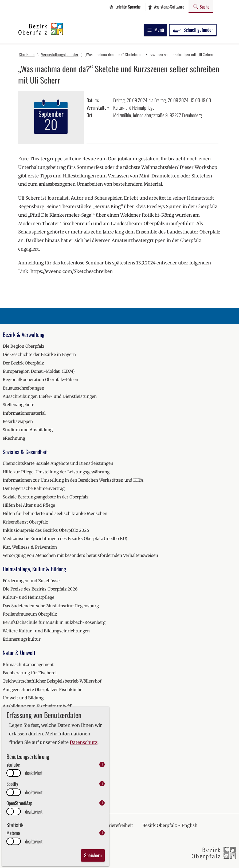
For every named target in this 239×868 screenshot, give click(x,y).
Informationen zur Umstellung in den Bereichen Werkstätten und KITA (73, 480)
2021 (7, 748)
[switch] (14, 773)
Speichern (93, 855)
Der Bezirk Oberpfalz (23, 363)
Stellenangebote (18, 405)
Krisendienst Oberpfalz (25, 522)
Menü (155, 30)
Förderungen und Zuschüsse (31, 581)
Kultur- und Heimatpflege (28, 597)
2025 (7, 782)
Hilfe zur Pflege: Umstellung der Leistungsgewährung (56, 472)
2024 (8, 773)
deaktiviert (34, 773)
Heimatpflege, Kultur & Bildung (34, 569)
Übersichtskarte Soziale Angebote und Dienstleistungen (58, 463)
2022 (8, 757)
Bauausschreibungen (23, 388)
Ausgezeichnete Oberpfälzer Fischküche (42, 690)
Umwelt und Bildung (23, 698)
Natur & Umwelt (19, 653)
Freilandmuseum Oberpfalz (30, 614)
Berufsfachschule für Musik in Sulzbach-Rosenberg (54, 622)
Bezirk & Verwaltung (23, 334)
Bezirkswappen (18, 421)
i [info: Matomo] (102, 833)
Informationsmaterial (24, 413)
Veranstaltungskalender (27, 720)
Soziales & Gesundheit (25, 452)
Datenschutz (84, 742)
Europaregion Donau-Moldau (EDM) (39, 371)
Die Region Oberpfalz (23, 346)
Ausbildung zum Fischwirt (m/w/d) (38, 706)
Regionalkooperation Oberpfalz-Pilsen (40, 380)
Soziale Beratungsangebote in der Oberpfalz (46, 497)
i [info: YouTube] (102, 764)
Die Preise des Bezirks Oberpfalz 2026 (40, 589)
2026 (8, 790)
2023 (7, 765)
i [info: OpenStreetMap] (102, 803)
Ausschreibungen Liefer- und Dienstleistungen (50, 396)
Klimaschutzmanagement (28, 665)
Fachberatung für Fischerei (30, 673)
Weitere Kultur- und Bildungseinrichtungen (46, 631)
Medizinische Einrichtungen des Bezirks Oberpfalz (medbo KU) (65, 539)
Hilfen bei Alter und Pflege (29, 505)
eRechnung (14, 438)
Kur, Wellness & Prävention (30, 547)
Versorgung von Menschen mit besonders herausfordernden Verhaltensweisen (80, 555)
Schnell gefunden (193, 30)
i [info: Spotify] (102, 784)
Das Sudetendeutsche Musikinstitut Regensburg (51, 606)
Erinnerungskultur (22, 639)
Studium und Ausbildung (28, 430)
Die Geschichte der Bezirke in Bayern (39, 354)
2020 (8, 740)
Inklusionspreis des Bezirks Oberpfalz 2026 (46, 530)
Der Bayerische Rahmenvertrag (34, 488)
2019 (7, 732)
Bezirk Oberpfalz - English (170, 825)
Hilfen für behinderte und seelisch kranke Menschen (55, 514)
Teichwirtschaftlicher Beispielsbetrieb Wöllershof (52, 681)
